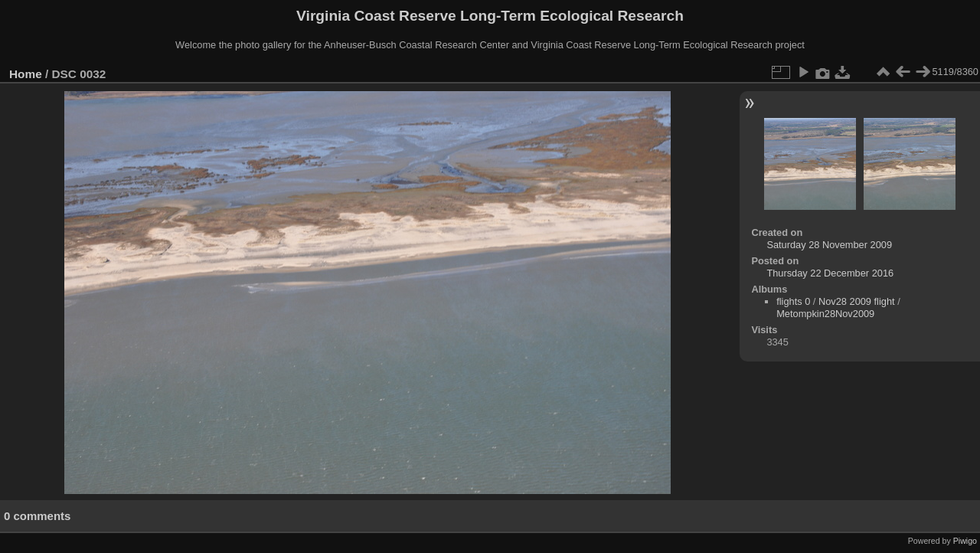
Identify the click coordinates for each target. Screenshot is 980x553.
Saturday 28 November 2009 (829, 245)
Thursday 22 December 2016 (830, 273)
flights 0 (793, 301)
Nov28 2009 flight (857, 301)
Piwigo (965, 541)
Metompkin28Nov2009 (825, 314)
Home (26, 74)
